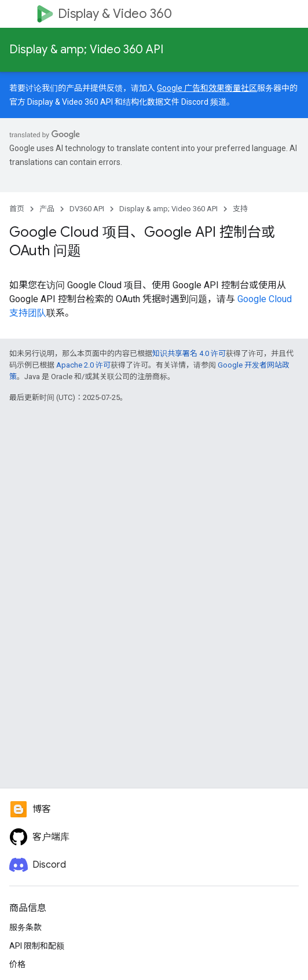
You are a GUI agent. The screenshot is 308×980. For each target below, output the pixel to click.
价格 (17, 964)
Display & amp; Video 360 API (86, 49)
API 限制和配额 (37, 946)
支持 (240, 209)
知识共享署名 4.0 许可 (189, 353)
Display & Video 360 (115, 14)
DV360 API (87, 209)
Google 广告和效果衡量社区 (207, 88)
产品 (47, 209)
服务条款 (25, 927)
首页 (17, 209)
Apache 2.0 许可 (83, 365)
